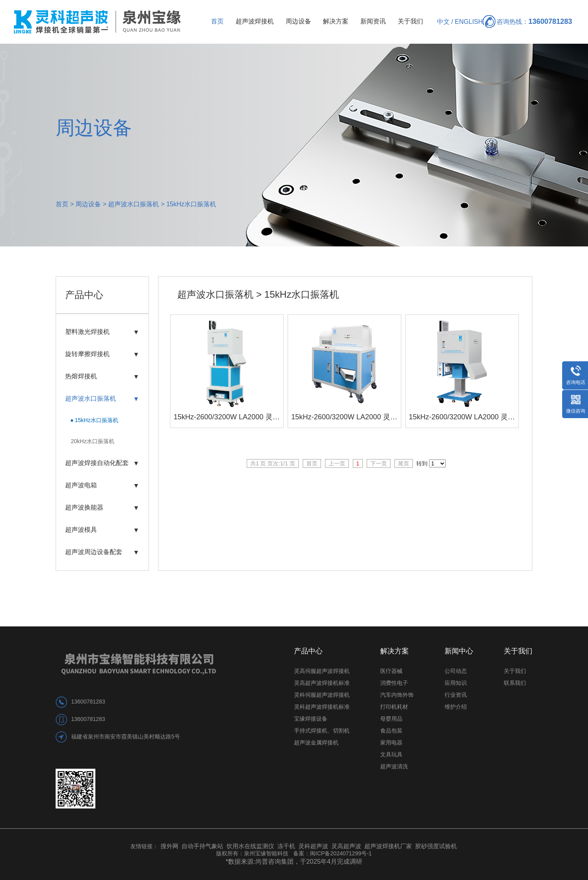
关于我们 (410, 21)
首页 (217, 21)
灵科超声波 (314, 846)
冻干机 (286, 846)
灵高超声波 (346, 846)
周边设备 (298, 21)
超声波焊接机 (255, 21)
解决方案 (336, 21)
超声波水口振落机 (133, 204)
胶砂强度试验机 (436, 846)
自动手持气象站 (202, 846)
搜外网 (169, 846)
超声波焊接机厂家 (388, 846)
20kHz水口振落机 (93, 441)
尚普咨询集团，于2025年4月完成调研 (309, 861)
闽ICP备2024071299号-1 (341, 853)
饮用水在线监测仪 (250, 846)
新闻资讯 (373, 21)
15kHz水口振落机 (191, 204)
